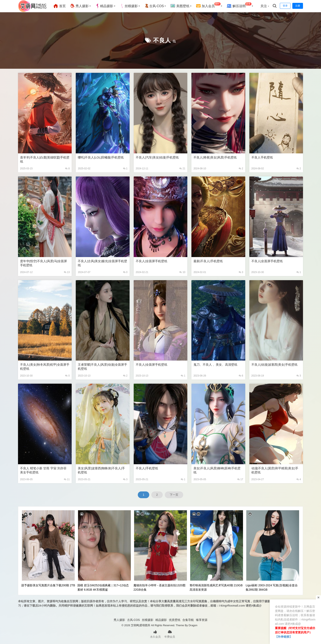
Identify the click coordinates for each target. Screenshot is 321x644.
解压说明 (239, 5)
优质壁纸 (175, 620)
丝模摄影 (129, 6)
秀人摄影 (79, 6)
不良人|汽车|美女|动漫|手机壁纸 (157, 157)
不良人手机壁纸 (262, 157)
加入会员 (208, 5)
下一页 (174, 495)
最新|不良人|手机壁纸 (208, 261)
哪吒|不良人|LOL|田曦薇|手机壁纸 (101, 157)
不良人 (162, 40)
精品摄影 (104, 6)
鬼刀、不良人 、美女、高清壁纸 (215, 365)
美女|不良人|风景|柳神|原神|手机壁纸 (217, 470)
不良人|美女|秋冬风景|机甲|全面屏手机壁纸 (45, 367)
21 (182, 169)
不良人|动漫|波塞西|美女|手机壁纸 (275, 365)
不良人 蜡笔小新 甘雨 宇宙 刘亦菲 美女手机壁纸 (43, 470)
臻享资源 (202, 620)
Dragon (193, 625)
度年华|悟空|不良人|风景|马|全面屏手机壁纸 (44, 263)
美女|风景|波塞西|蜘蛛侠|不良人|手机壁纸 (101, 470)
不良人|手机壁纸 (147, 468)
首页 (59, 6)
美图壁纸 (180, 6)
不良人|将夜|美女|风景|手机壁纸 (215, 157)
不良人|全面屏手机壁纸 (151, 261)
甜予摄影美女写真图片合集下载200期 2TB (48, 585)
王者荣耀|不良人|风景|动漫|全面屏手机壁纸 (102, 367)
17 (240, 479)
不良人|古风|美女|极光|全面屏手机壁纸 (102, 263)
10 (182, 272)
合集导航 (188, 620)
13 (67, 272)
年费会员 (170, 634)
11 (67, 479)
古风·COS (154, 6)
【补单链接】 (284, 637)
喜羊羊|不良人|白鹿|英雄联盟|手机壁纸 (45, 159)
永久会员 (155, 634)
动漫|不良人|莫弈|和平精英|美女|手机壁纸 (275, 470)
